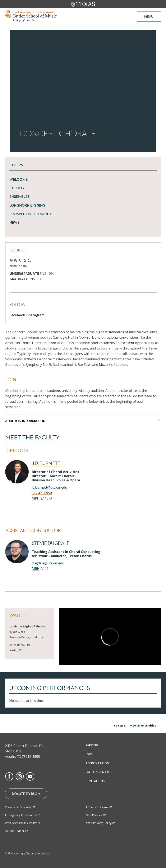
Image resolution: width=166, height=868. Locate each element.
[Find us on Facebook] (9, 776)
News (15, 222)
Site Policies (94, 815)
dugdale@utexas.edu (48, 563)
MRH (36, 498)
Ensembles (20, 197)
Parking (92, 745)
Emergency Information (21, 815)
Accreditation (97, 763)
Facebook (17, 315)
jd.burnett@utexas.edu (49, 487)
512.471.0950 (42, 493)
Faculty (17, 188)
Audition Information (25, 421)
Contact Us (95, 781)
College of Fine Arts (18, 807)
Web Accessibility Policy (21, 823)
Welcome (19, 179)
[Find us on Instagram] (20, 776)
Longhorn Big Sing (27, 205)
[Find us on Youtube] (30, 776)
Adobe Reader (15, 831)
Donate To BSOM (26, 794)
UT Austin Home (97, 807)
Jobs (89, 754)
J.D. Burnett (46, 463)
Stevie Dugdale (51, 543)
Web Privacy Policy (99, 823)
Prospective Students (31, 214)
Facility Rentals (98, 772)
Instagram (36, 315)
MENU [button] (149, 16)
